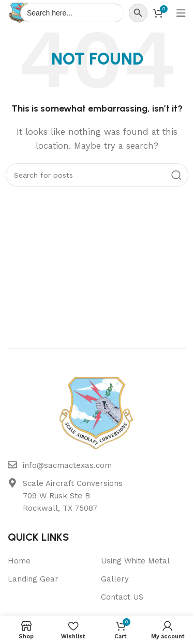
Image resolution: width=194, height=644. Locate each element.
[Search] (97, 175)
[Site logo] (19, 12)
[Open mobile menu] (181, 13)
